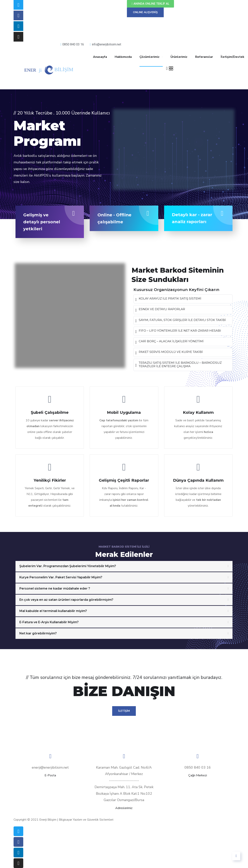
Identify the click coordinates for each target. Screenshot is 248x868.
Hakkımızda (123, 57)
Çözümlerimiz (149, 57)
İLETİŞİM (124, 711)
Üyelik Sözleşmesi (213, 814)
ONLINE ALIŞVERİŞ (145, 12)
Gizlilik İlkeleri (69, 814)
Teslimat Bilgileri (34, 814)
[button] (150, 4)
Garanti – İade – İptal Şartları (165, 814)
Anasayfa (100, 57)
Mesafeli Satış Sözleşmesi (112, 814)
